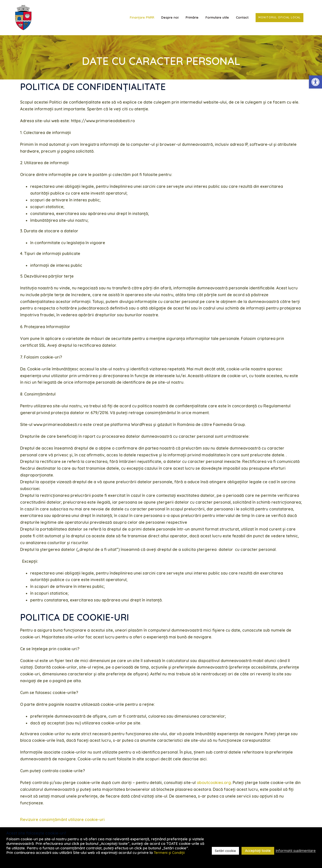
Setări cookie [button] (225, 851)
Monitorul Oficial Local (279, 17)
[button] (315, 82)
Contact (242, 17)
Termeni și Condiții (169, 853)
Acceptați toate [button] (258, 851)
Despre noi (170, 17)
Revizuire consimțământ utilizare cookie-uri (62, 819)
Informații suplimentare (296, 851)
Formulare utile (217, 17)
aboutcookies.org (214, 783)
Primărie (192, 17)
